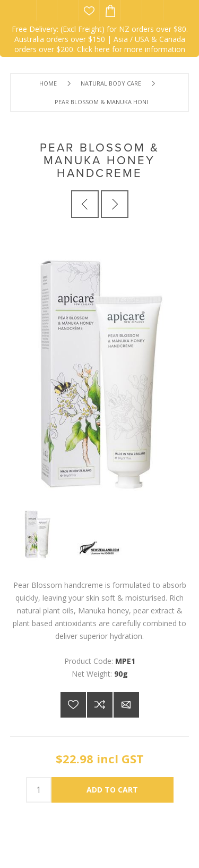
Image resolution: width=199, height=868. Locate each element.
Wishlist (89, 11)
